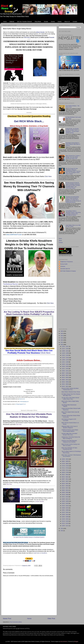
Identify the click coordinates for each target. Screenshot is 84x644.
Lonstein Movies (39, 501)
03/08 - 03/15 (65, 508)
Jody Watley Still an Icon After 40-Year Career (73, 226)
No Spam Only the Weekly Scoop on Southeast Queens (29, 537)
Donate (46, 22)
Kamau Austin (64, 264)
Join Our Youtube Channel (24, 22)
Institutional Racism (11, 284)
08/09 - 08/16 (65, 459)
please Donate (40, 32)
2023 (62, 338)
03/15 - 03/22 (65, 506)
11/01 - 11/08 (65, 362)
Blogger (76, 641)
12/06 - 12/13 (65, 351)
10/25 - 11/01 (65, 364)
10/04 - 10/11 (65, 371)
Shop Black (38, 22)
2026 (62, 331)
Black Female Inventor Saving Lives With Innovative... (71, 445)
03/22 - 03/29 (65, 503)
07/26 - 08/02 (65, 464)
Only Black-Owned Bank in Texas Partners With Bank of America (73, 144)
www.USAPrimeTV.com (14, 235)
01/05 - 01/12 (65, 526)
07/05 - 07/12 (65, 470)
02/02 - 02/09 (65, 517)
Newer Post (7, 619)
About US (67, 22)
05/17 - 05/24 (65, 486)
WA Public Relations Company (68, 271)
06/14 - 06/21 (65, 477)
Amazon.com (22, 399)
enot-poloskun (64, 641)
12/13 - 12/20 (65, 349)
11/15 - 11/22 (65, 358)
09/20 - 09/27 (65, 375)
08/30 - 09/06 (65, 382)
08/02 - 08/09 (65, 461)
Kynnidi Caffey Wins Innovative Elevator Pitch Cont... (69, 434)
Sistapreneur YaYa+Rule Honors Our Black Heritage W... (71, 438)
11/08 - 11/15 (65, 360)
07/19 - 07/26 (65, 466)
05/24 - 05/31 (65, 484)
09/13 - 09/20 (65, 377)
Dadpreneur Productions (67, 262)
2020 (62, 344)
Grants (60, 22)
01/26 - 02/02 (65, 519)
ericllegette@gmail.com (20, 404)
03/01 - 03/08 (65, 510)
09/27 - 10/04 (65, 373)
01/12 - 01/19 (65, 523)
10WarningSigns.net (24, 401)
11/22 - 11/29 (65, 355)
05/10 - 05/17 (65, 488)
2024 (62, 336)
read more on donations (40, 553)
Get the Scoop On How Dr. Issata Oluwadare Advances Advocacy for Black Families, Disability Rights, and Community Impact (73, 185)
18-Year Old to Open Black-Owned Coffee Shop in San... (70, 398)
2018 (62, 531)
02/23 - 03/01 (65, 512)
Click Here (27, 37)
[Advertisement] (66, 300)
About (60, 241)
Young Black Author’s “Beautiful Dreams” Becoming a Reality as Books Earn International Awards (73, 213)
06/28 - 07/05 (65, 472)
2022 (62, 340)
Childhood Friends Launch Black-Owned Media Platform (70, 431)
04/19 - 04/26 (65, 495)
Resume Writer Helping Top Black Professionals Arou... (70, 389)
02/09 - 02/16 (65, 515)
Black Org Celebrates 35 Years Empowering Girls (69, 448)
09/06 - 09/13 (65, 380)
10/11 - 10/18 (65, 369)
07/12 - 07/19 (65, 468)
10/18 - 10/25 (65, 366)
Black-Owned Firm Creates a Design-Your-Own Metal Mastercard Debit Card (73, 157)
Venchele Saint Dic (65, 269)
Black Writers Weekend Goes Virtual (71, 392)
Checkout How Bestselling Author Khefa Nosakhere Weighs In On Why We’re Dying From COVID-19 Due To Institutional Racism (73, 200)
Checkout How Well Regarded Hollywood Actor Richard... (69, 441)
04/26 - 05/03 (65, 492)
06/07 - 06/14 (65, 479)
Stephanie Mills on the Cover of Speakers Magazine (70, 427)
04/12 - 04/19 (65, 497)
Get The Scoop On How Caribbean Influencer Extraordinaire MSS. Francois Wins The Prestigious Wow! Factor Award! (73, 171)
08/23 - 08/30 (65, 384)
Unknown (63, 266)
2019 (62, 528)
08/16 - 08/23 (65, 386)
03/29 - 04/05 (65, 501)
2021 (62, 342)
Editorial (12, 22)
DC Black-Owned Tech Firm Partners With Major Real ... (71, 395)
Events (53, 22)
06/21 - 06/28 (65, 475)
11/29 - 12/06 (65, 353)
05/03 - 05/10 (65, 490)
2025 (62, 333)
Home (5, 22)
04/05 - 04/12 (65, 499)
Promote (52, 37)
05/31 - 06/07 (65, 481)
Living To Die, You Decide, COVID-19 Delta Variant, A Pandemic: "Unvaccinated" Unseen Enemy (72, 131)
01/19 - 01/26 (65, 521)
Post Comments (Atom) (16, 622)
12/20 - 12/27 (65, 346)
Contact (75, 22)
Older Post (51, 619)
